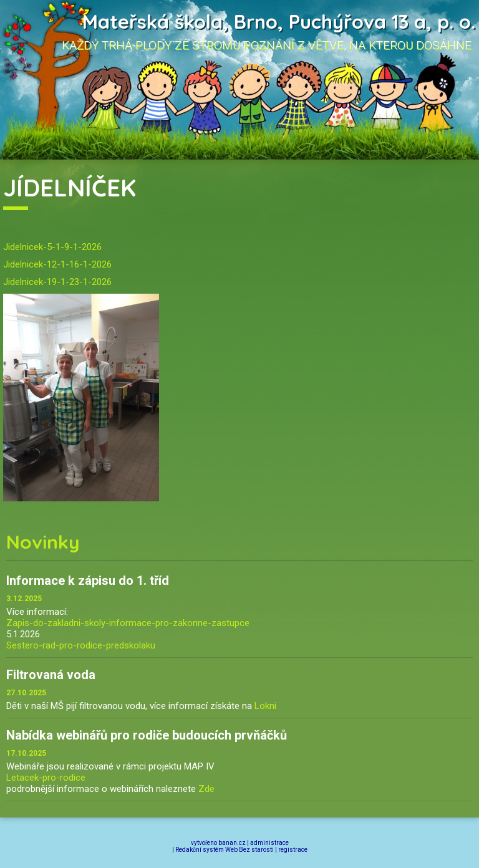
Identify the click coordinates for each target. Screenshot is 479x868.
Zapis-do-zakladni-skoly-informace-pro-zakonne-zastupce (128, 623)
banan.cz (232, 843)
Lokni (265, 706)
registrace (293, 850)
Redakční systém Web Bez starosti (225, 850)
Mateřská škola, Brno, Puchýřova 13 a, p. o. (279, 22)
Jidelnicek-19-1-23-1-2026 (57, 282)
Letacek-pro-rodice (46, 778)
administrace (269, 843)
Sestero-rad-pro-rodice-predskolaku (81, 645)
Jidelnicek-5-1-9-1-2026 (52, 247)
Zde (206, 789)
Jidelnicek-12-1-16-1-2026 (57, 264)
